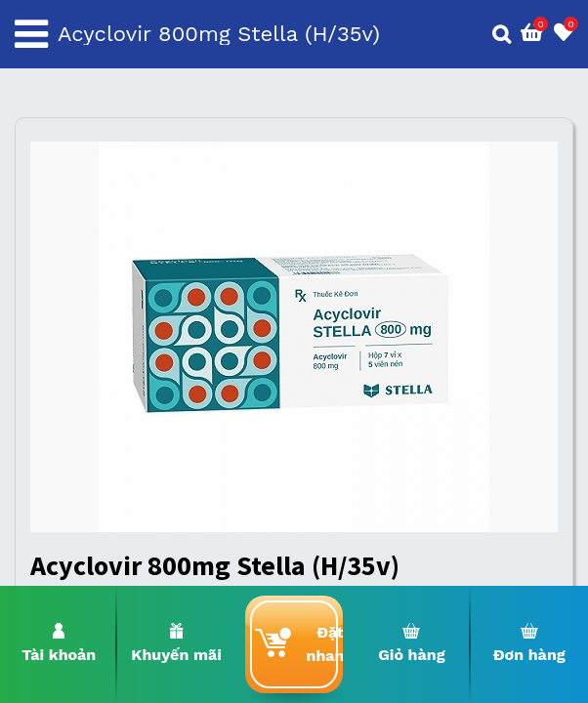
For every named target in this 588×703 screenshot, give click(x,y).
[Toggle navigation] (31, 34)
